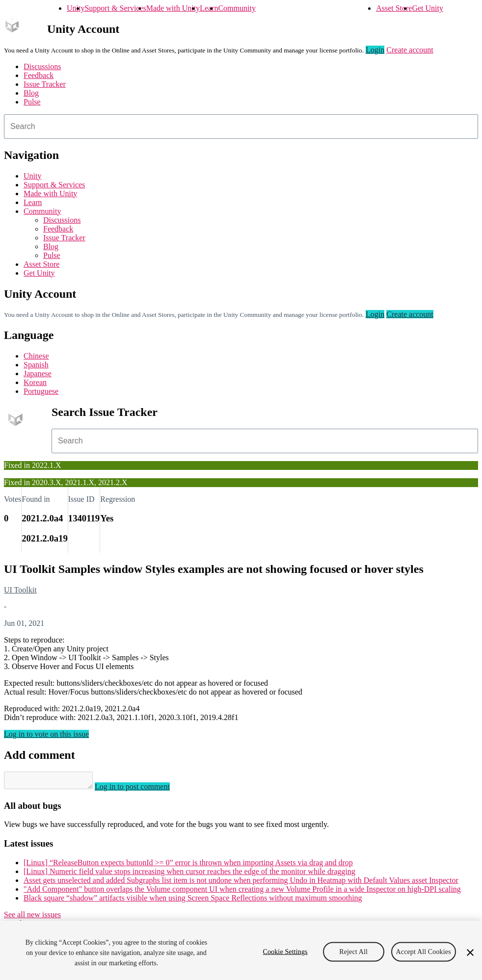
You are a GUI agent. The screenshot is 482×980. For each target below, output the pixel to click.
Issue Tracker (45, 84)
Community (237, 8)
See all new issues (32, 917)
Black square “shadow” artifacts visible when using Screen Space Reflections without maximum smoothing (193, 901)
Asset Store (394, 8)
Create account (410, 50)
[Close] (470, 953)
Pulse (32, 102)
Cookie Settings (285, 951)
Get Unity (428, 8)
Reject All (353, 951)
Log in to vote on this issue (46, 734)
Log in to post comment (142, 789)
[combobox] (241, 127)
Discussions (42, 66)
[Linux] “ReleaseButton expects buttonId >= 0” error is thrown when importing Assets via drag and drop (188, 865)
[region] (241, 950)
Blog (31, 93)
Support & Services (115, 8)
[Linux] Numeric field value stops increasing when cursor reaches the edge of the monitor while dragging (189, 874)
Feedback (39, 75)
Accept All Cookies (424, 951)
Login (375, 50)
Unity (76, 8)
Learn (209, 8)
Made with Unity (173, 8)
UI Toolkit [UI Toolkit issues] (20, 590)
